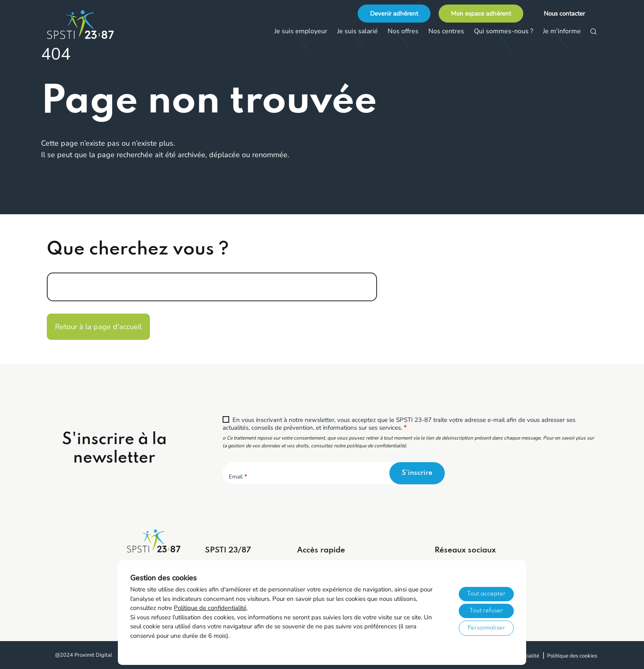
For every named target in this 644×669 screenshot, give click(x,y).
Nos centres (446, 31)
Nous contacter (564, 14)
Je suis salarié (358, 31)
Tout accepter (486, 594)
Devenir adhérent (394, 14)
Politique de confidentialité (210, 608)
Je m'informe (562, 31)
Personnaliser (486, 628)
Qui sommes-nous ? (504, 31)
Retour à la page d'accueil (98, 327)
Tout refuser (486, 611)
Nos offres (403, 31)
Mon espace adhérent (481, 14)
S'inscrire (417, 473)
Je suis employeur (301, 31)
